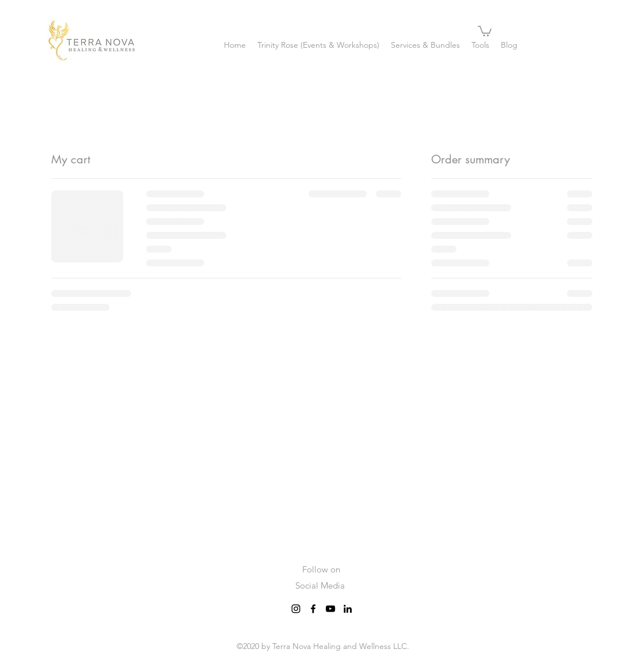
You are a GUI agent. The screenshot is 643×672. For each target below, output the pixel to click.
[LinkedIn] (348, 609)
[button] (485, 30)
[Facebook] (313, 609)
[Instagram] (296, 609)
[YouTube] (330, 609)
